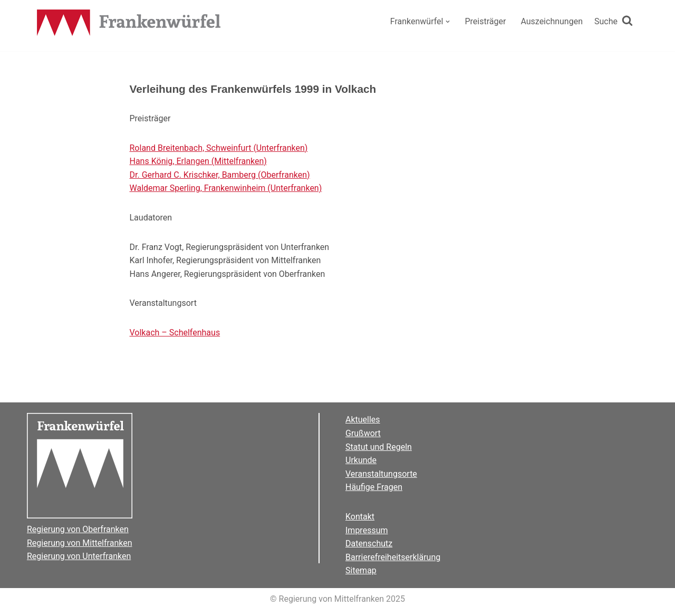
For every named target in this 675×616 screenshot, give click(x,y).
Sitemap (361, 570)
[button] (448, 22)
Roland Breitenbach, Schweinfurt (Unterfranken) (219, 148)
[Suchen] (614, 22)
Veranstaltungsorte (381, 474)
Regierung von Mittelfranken (79, 543)
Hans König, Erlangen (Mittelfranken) (198, 161)
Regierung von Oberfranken (78, 529)
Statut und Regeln (379, 447)
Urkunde (361, 460)
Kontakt (360, 517)
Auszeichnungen (552, 21)
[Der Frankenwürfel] (129, 24)
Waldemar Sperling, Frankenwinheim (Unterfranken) (226, 188)
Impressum (367, 530)
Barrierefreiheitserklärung (393, 557)
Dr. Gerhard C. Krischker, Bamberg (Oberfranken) (220, 175)
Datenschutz (369, 543)
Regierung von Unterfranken (79, 556)
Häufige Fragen (374, 487)
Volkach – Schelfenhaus (175, 333)
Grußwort (363, 433)
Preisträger (485, 21)
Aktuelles (363, 420)
